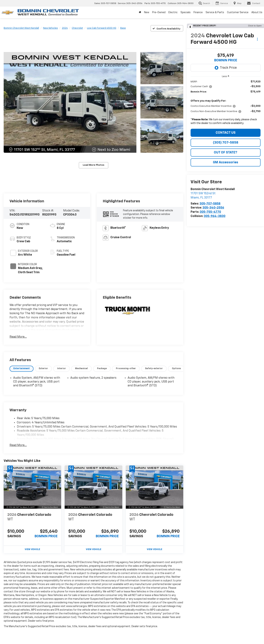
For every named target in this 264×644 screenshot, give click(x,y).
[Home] (140, 12)
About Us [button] (257, 12)
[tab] (22, 369)
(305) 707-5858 (226, 143)
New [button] (147, 12)
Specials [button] (186, 12)
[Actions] (257, 39)
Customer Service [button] (238, 12)
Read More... (18, 337)
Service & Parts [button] (215, 12)
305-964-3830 (215, 216)
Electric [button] (173, 12)
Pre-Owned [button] (159, 12)
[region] (226, 103)
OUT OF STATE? (226, 153)
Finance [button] (198, 12)
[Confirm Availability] (167, 28)
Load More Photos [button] (94, 165)
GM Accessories (226, 162)
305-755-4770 (210, 212)
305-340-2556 (213, 208)
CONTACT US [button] (226, 133)
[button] (70, 102)
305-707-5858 (210, 204)
